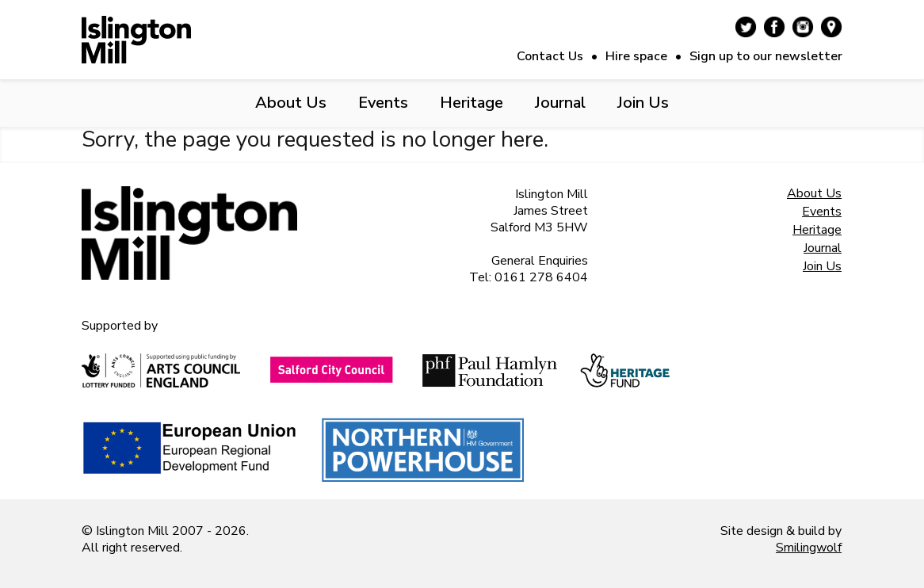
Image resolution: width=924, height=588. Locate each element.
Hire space (636, 56)
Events (383, 103)
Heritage (472, 103)
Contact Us (550, 56)
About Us (291, 103)
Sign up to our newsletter (766, 56)
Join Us (643, 103)
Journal (560, 103)
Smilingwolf (809, 548)
